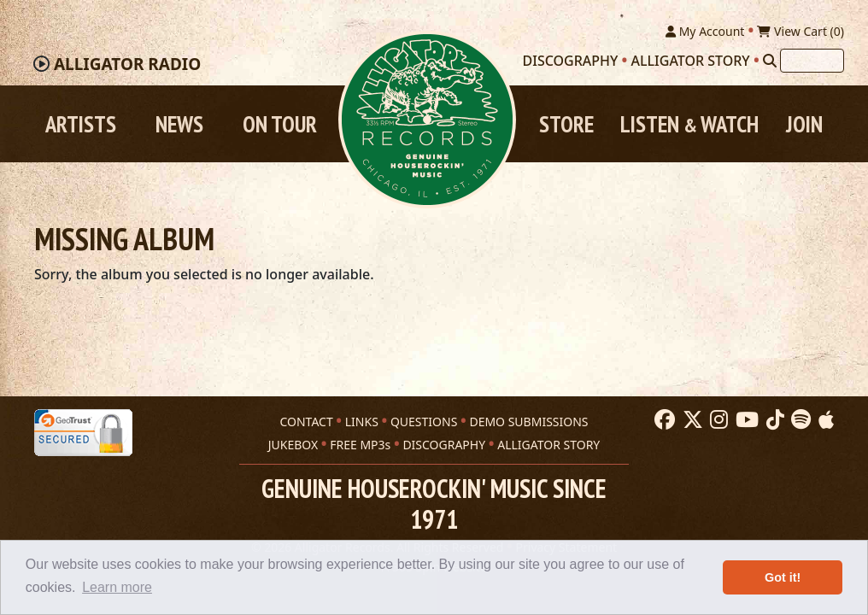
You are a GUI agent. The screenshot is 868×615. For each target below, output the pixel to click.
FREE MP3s (360, 445)
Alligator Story (691, 61)
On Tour (280, 124)
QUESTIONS (424, 422)
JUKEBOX (293, 445)
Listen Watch (689, 124)
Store (566, 124)
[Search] (770, 61)
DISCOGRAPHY (444, 445)
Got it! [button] (783, 577)
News (179, 124)
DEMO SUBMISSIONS (528, 422)
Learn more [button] (117, 587)
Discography (571, 61)
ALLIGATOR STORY (548, 445)
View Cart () (801, 31)
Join (804, 124)
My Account (705, 31)
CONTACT (306, 422)
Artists (81, 124)
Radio (127, 64)
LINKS (362, 422)
